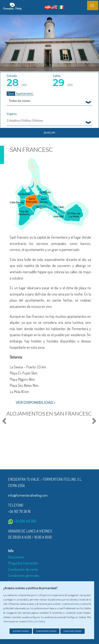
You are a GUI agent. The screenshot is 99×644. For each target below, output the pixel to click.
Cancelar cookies (72, 631)
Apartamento (24, 94)
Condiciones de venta (23, 569)
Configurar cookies (46, 631)
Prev (5, 421)
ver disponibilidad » (36, 402)
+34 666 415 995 (22, 521)
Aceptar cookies (21, 631)
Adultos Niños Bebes (25, 120)
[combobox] (49, 100)
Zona (11, 94)
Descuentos (16, 557)
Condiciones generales (24, 575)
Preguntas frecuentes (23, 563)
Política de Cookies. (36, 621)
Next (93, 421)
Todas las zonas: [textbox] (20, 100)
